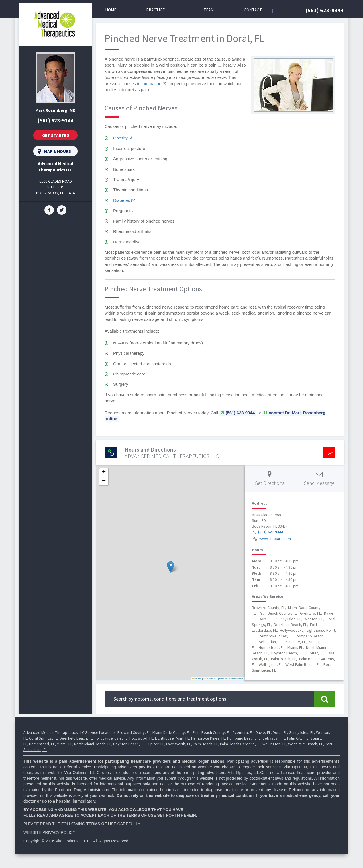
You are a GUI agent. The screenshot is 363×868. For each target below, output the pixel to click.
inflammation (149, 84)
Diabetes (122, 200)
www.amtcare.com (275, 539)
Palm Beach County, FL (212, 732)
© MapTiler (209, 679)
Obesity (120, 138)
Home (111, 10)
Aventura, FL (243, 732)
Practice (155, 10)
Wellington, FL (274, 744)
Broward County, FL (134, 732)
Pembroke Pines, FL (208, 738)
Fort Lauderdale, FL (111, 738)
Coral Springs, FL (43, 738)
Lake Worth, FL (179, 744)
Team (209, 10)
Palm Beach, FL (205, 744)
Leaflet (197, 679)
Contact (253, 10)
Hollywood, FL (141, 738)
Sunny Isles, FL (302, 732)
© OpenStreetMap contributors (229, 679)
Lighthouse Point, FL (172, 738)
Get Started (56, 135)
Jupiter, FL (155, 744)
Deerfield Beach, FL (76, 738)
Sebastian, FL (274, 738)
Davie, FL (263, 732)
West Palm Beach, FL (305, 744)
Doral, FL (280, 732)
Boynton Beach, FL (129, 744)
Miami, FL (64, 744)
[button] (171, 567)
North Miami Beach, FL (93, 744)
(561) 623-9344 (325, 10)
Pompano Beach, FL (244, 738)
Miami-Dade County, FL (172, 732)
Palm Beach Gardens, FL (240, 744)
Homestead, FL (42, 744)
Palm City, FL (298, 738)
